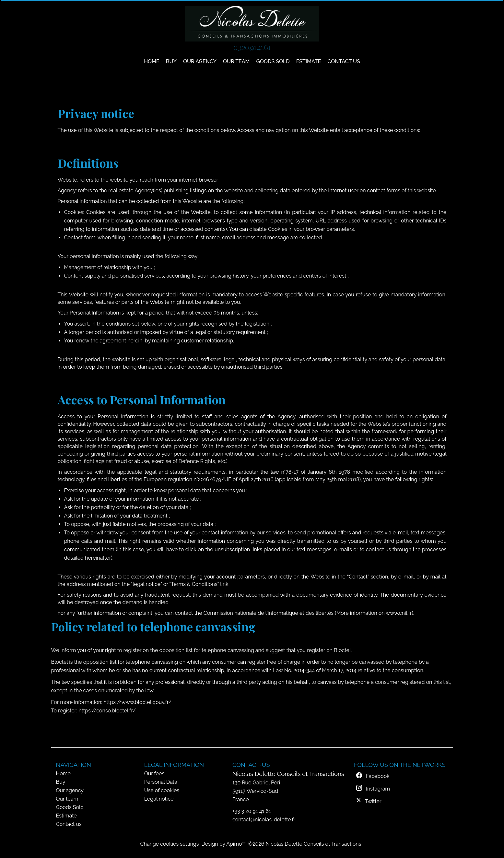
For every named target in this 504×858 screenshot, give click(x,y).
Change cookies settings (170, 844)
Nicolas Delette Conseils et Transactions (288, 774)
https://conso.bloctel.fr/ (107, 711)
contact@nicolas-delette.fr (264, 820)
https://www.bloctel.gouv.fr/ (137, 702)
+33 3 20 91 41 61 (252, 811)
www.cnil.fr (399, 613)
